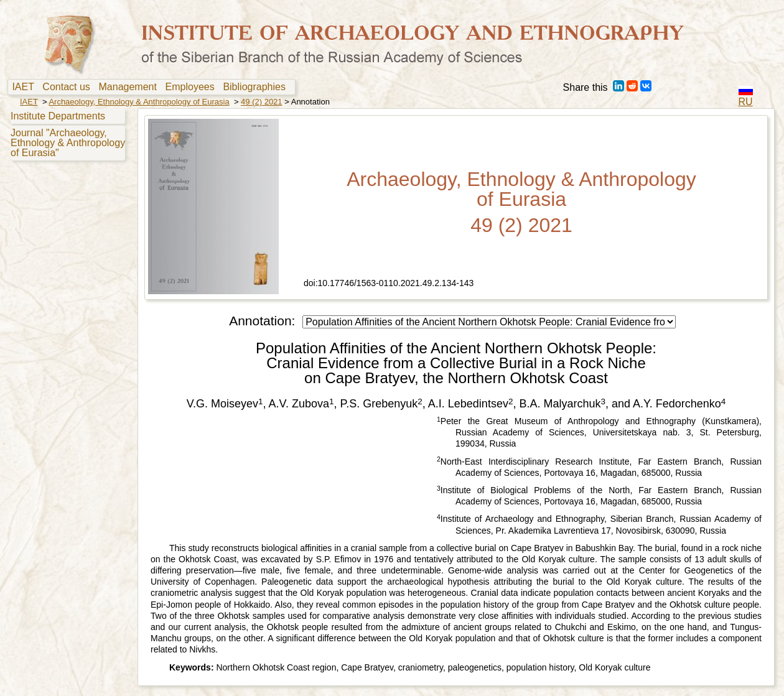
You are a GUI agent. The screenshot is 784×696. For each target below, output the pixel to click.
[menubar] (152, 87)
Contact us (69, 87)
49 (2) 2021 (262, 102)
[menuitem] (26, 87)
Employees (193, 87)
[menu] (66, 134)
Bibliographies (257, 87)
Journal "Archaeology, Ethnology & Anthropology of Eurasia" (68, 143)
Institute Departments (58, 116)
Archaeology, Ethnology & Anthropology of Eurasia (139, 102)
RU (746, 102)
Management (131, 87)
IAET (26, 87)
